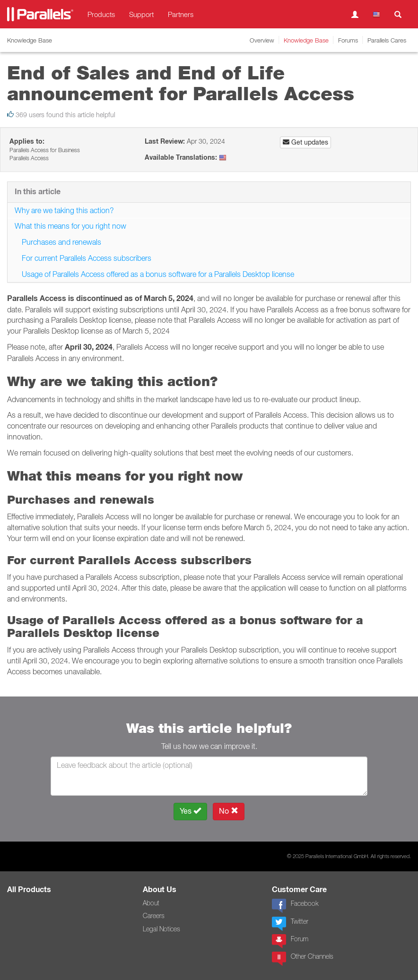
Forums (348, 40)
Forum (290, 941)
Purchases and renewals (61, 242)
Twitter (290, 924)
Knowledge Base (306, 40)
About (151, 903)
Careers (154, 916)
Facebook (295, 906)
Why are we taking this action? (64, 210)
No (229, 811)
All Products (29, 890)
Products (101, 14)
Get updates (305, 142)
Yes (190, 811)
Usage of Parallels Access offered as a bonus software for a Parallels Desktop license (158, 274)
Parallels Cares (387, 40)
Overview (262, 40)
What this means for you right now (70, 226)
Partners (181, 14)
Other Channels (303, 959)
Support (141, 14)
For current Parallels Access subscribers (87, 258)
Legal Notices (161, 929)
